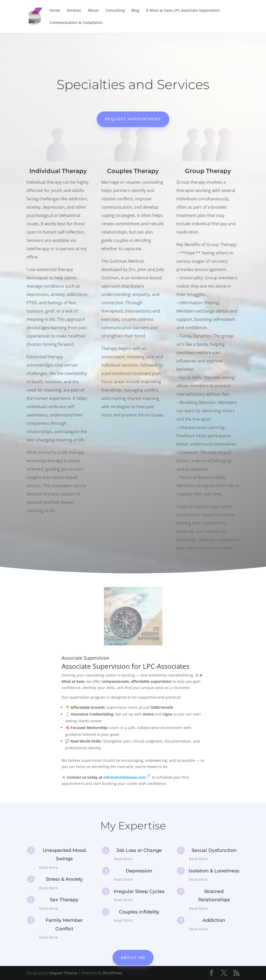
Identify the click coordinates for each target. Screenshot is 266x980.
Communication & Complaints (76, 23)
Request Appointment (133, 119)
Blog (135, 11)
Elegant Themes (63, 973)
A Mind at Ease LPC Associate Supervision (183, 11)
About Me (133, 957)
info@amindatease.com (127, 777)
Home (55, 11)
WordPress (113, 973)
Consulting (115, 11)
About (93, 11)
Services (74, 11)
